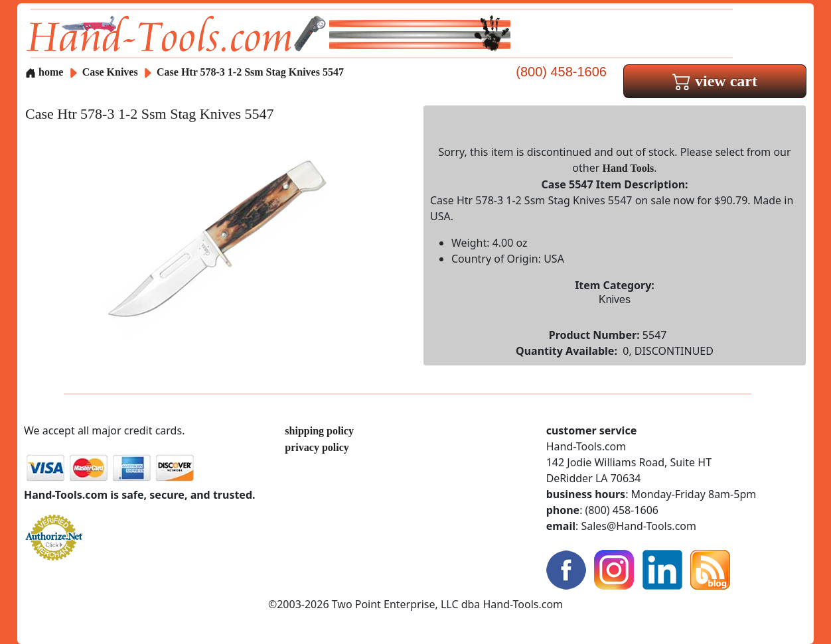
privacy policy (317, 447)
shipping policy (319, 431)
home (44, 72)
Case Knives (110, 72)
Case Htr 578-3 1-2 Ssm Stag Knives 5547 (250, 72)
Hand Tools (629, 168)
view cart (715, 81)
